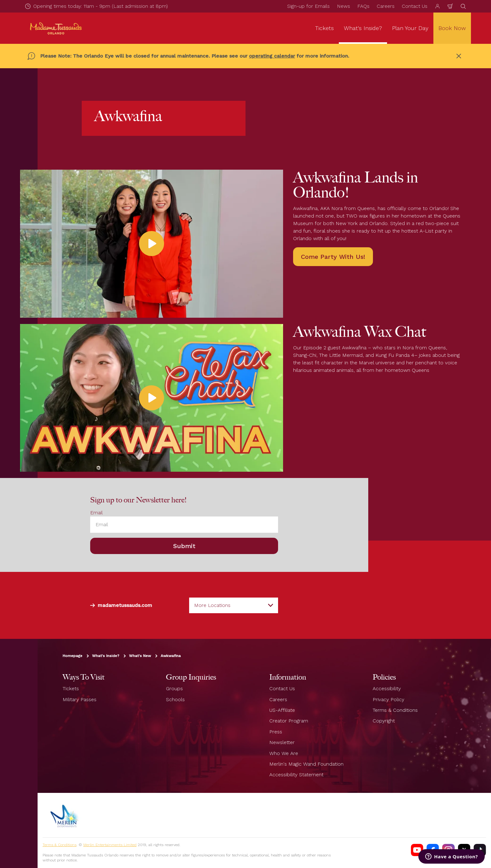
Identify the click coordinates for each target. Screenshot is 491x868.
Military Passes (80, 699)
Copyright (384, 721)
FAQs (363, 6)
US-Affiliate (282, 710)
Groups (174, 688)
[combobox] (234, 605)
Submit (184, 546)
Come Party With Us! (333, 257)
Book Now (452, 28)
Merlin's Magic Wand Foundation (306, 764)
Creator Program (289, 721)
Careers (386, 6)
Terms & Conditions (395, 710)
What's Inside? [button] (363, 28)
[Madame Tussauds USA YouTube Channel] (417, 850)
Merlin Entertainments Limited (110, 845)
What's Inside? (106, 656)
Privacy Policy (388, 699)
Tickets (71, 688)
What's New (140, 656)
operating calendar (272, 56)
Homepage (72, 656)
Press (276, 732)
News (344, 6)
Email (96, 513)
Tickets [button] (324, 28)
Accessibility (387, 688)
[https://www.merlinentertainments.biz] (65, 815)
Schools (175, 699)
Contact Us (415, 6)
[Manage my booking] (437, 6)
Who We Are (284, 753)
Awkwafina (171, 656)
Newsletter (282, 742)
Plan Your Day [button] (410, 28)
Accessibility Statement (296, 775)
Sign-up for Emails (308, 6)
